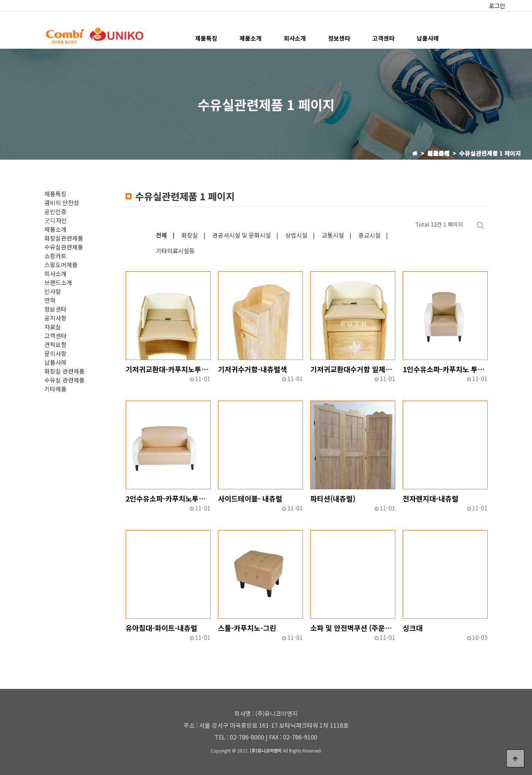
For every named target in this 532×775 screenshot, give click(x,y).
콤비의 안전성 (62, 203)
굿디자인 (56, 220)
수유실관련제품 (64, 247)
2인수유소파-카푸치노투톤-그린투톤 (168, 499)
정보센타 (339, 38)
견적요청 (55, 344)
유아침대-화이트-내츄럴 (161, 628)
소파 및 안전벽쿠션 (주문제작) (353, 628)
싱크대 (413, 628)
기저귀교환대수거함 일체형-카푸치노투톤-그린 (353, 369)
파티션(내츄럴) (333, 499)
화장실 (190, 235)
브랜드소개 (58, 282)
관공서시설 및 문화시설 (242, 235)
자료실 (53, 327)
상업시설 (296, 235)
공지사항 (55, 318)
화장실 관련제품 (64, 371)
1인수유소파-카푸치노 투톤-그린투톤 (445, 369)
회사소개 (295, 38)
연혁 (50, 300)
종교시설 (369, 235)
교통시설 (333, 235)
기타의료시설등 (175, 251)
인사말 (53, 291)
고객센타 (383, 38)
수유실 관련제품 (64, 380)
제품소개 (250, 38)
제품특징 (206, 38)
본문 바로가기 (0, 0)
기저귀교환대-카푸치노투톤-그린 (168, 369)
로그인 (497, 6)
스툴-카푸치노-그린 (247, 628)
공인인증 (55, 211)
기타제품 (55, 389)
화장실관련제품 (64, 238)
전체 (161, 235)
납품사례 (428, 38)
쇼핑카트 (55, 256)
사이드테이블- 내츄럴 (250, 499)
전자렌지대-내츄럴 (431, 499)
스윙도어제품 (61, 265)
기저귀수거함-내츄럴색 (253, 369)
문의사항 (55, 353)
